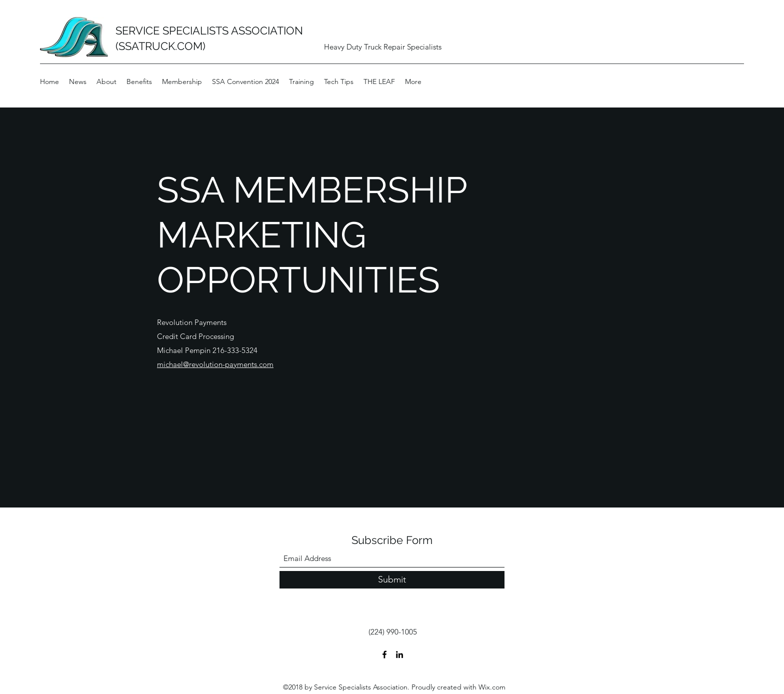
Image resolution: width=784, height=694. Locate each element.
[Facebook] (384, 654)
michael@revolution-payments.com (215, 364)
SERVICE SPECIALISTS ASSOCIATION (209, 30)
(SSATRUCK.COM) (160, 46)
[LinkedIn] (399, 654)
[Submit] (392, 580)
